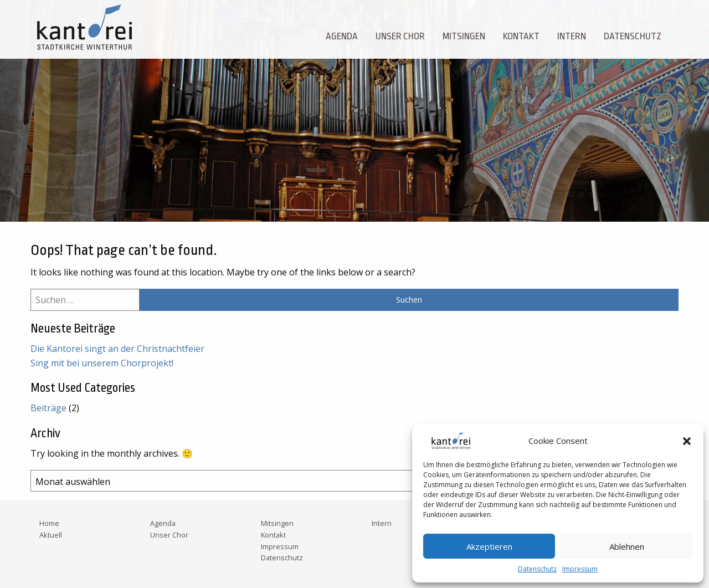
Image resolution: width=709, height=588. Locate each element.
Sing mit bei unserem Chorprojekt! (102, 363)
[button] (687, 441)
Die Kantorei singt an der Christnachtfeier (117, 349)
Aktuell (51, 535)
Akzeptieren (489, 546)
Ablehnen (627, 546)
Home (49, 523)
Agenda (342, 36)
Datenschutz (537, 569)
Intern (572, 36)
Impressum (580, 569)
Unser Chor (400, 36)
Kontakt (521, 36)
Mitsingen (464, 36)
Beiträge (48, 408)
